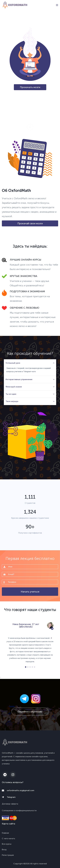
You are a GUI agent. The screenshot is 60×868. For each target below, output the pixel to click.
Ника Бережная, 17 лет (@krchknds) (26, 625)
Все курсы (7, 844)
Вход (4, 849)
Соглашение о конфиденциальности (19, 810)
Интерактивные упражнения (30, 379)
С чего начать (8, 838)
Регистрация (8, 855)
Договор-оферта (10, 804)
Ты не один (30, 394)
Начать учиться (30, 592)
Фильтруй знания (30, 387)
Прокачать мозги (30, 87)
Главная (5, 833)
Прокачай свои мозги (30, 223)
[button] (26, 667)
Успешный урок (30, 363)
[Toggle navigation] (57, 5)
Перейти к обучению (30, 712)
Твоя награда (30, 401)
